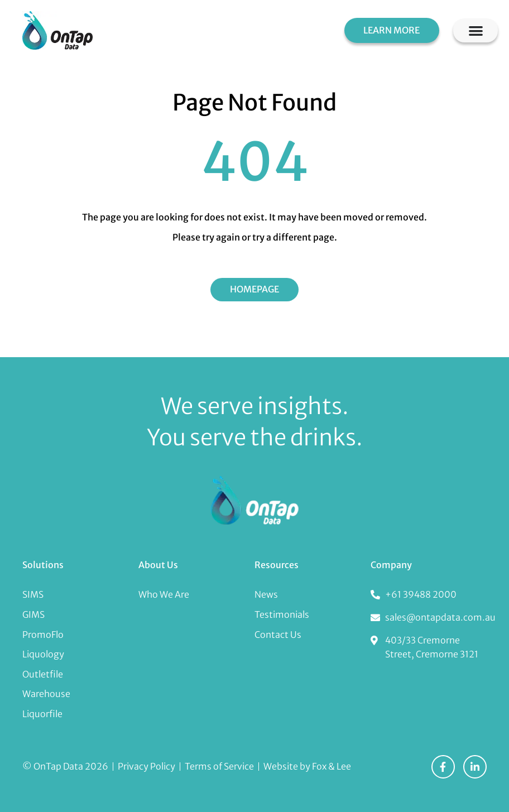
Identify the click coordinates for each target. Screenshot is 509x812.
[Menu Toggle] (476, 30)
